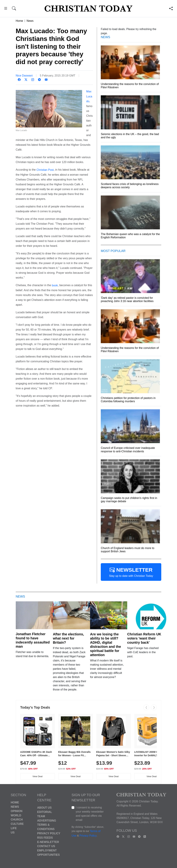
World (16, 815)
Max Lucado (89, 96)
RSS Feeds (45, 838)
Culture (17, 824)
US (13, 833)
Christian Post (45, 170)
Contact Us (46, 846)
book (55, 285)
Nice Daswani (24, 76)
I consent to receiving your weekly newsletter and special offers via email (90, 814)
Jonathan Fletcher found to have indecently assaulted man (33, 640)
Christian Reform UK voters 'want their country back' (144, 638)
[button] (6, 9)
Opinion (17, 811)
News (30, 21)
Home (19, 21)
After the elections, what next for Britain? (68, 638)
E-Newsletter (48, 842)
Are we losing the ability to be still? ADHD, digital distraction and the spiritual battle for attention (106, 645)
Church (17, 820)
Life (14, 828)
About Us (44, 808)
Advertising (47, 820)
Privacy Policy (49, 833)
